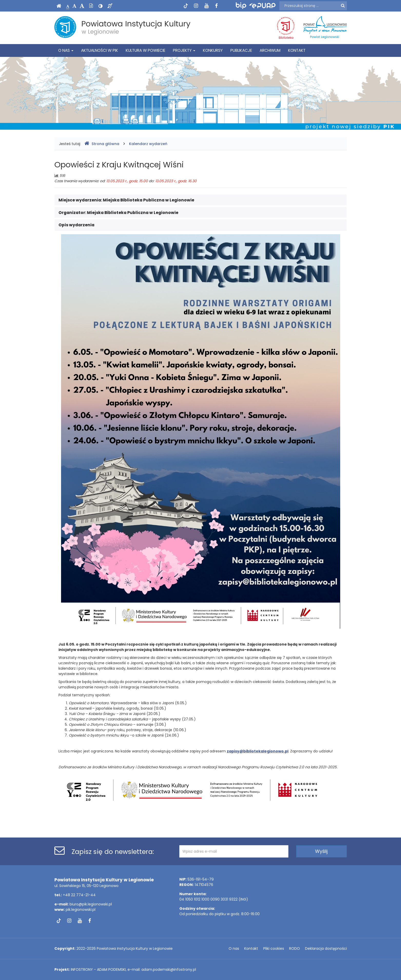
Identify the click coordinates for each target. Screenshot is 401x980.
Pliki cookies (274, 948)
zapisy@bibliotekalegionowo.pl (258, 751)
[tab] (201, 200)
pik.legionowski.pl (81, 910)
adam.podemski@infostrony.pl (169, 969)
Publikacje (241, 50)
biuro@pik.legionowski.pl (91, 904)
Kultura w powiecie (145, 50)
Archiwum (270, 50)
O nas (66, 50)
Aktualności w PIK (100, 50)
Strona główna (102, 144)
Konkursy (213, 50)
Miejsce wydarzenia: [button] (126, 200)
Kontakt (297, 50)
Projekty (184, 50)
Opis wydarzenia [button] (76, 225)
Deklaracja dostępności (326, 948)
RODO (295, 948)
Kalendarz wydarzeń (148, 144)
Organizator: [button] (118, 213)
